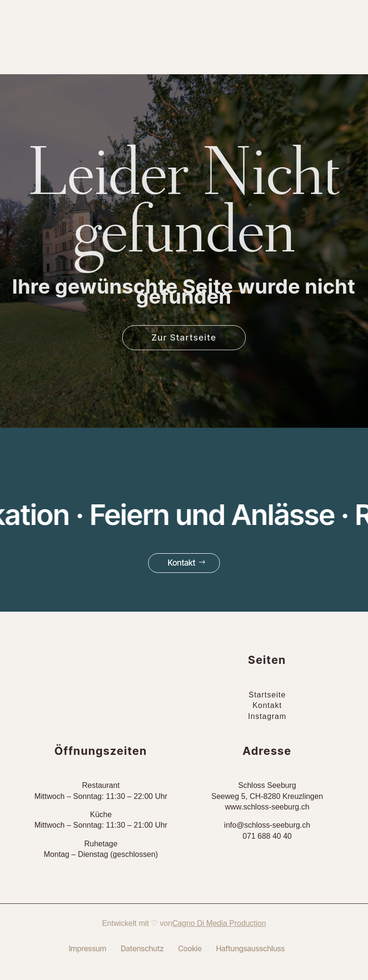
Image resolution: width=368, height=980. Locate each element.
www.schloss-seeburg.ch (267, 807)
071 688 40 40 (267, 836)
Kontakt (182, 563)
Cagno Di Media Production (219, 923)
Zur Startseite (184, 337)
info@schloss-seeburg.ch (267, 825)
